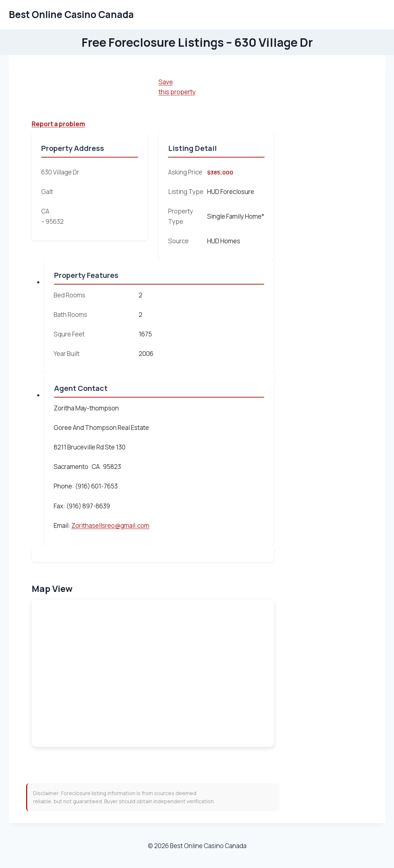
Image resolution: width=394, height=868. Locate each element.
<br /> (153, 673)
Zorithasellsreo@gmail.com (110, 525)
